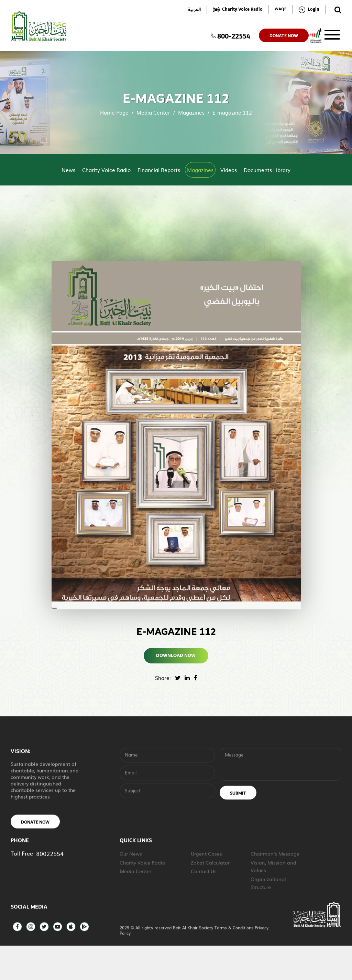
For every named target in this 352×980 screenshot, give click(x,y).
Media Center (153, 112)
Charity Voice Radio (106, 170)
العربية (194, 9)
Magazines (191, 112)
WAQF (280, 9)
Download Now (176, 656)
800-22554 (231, 35)
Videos (229, 170)
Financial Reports (159, 170)
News (68, 170)
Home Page (114, 112)
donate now (284, 36)
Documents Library (267, 170)
